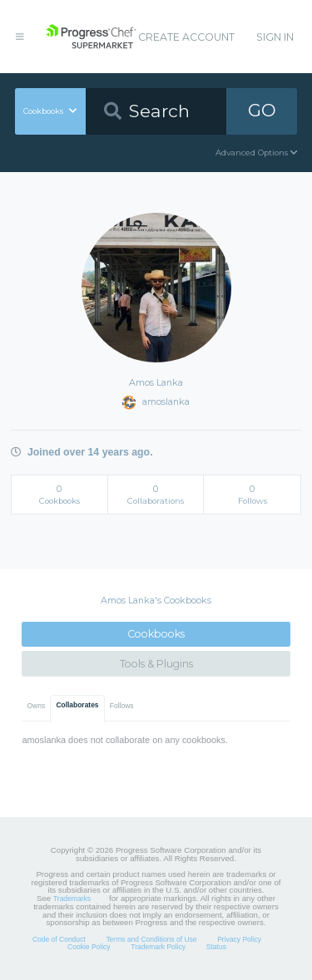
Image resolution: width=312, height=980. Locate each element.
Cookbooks (156, 634)
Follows (122, 706)
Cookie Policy (89, 947)
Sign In (275, 37)
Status (216, 947)
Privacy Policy (239, 939)
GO (262, 110)
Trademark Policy (158, 947)
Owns (37, 706)
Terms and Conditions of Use (151, 939)
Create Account (186, 37)
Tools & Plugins (156, 664)
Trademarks (72, 899)
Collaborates (77, 705)
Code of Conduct (59, 939)
